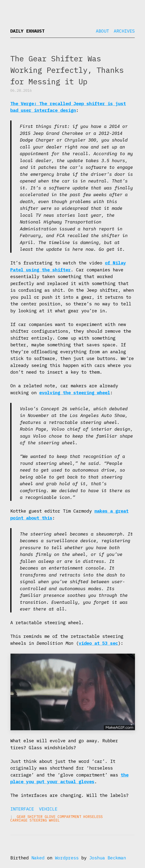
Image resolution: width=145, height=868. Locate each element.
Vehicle (48, 809)
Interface (22, 809)
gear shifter (30, 817)
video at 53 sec (98, 643)
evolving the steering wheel (75, 393)
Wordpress (67, 858)
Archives (124, 31)
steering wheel (45, 820)
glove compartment (63, 817)
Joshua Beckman (107, 858)
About (102, 31)
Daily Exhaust (27, 31)
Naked (38, 858)
